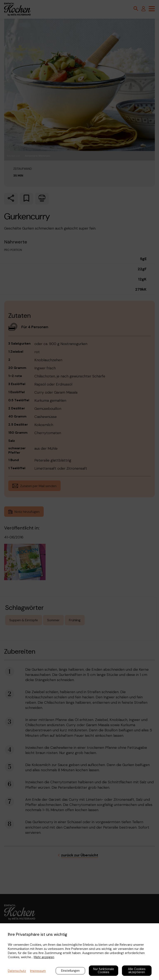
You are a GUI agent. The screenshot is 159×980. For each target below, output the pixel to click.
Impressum (38, 971)
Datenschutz (17, 971)
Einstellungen (70, 971)
